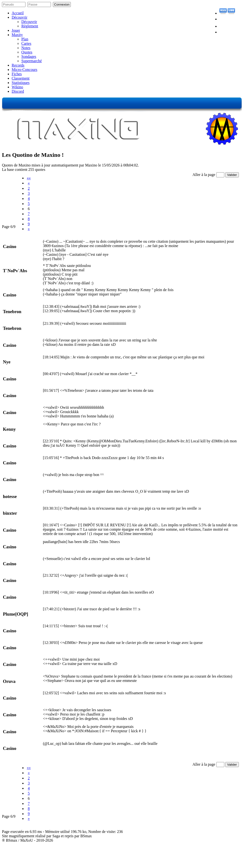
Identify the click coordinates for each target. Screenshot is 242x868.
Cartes (26, 43)
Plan (25, 39)
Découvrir (20, 17)
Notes (26, 48)
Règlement (30, 26)
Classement (21, 78)
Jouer (16, 30)
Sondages (29, 57)
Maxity (17, 35)
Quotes (27, 52)
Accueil (18, 13)
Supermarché (32, 61)
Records (18, 65)
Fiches (17, 74)
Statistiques (21, 83)
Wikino (17, 87)
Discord (18, 91)
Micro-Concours (24, 70)
